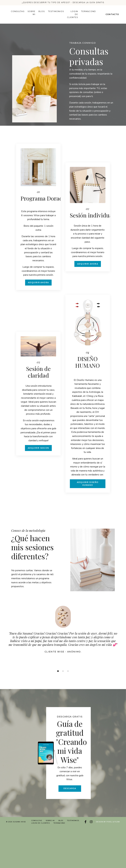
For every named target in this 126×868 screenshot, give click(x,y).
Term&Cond (88, 11)
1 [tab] (58, 675)
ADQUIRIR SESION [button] (38, 452)
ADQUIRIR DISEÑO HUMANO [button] (88, 487)
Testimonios (56, 11)
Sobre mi (31, 13)
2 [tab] (63, 675)
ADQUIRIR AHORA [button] (38, 282)
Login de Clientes (73, 14)
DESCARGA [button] (70, 792)
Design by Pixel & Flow (108, 825)
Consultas (18, 11)
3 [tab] (68, 675)
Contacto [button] (112, 14)
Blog (42, 11)
